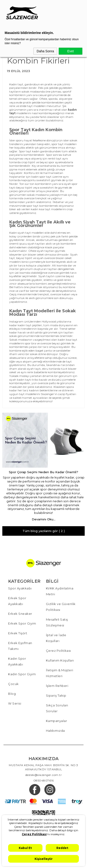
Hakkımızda (55, 731)
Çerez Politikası (58, 651)
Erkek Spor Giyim (22, 623)
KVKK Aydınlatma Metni (60, 591)
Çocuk (13, 684)
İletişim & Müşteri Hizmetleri (60, 673)
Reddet (62, 848)
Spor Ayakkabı (20, 588)
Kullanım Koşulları (60, 660)
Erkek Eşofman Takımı (20, 646)
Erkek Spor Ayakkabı (17, 601)
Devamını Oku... (44, 519)
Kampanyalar (57, 721)
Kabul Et (25, 848)
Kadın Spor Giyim (22, 674)
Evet (71, 51)
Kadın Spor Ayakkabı (17, 661)
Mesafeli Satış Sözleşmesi (57, 622)
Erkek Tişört (18, 633)
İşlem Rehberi (57, 686)
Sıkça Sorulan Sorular (57, 708)
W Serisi (15, 703)
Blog (12, 694)
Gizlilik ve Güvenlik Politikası (61, 607)
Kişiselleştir (44, 859)
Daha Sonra (45, 51)
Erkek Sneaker (20, 614)
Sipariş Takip (56, 695)
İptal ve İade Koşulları (56, 638)
